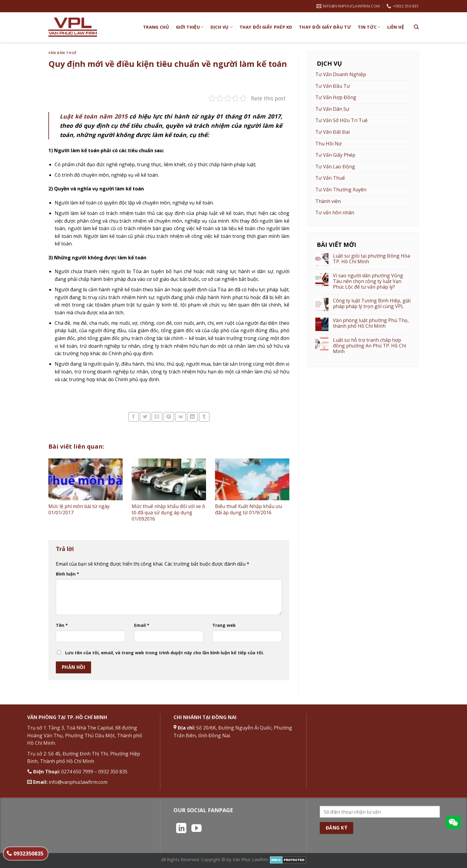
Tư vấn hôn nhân (335, 213)
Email (142, 625)
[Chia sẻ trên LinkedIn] (192, 417)
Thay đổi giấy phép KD (266, 27)
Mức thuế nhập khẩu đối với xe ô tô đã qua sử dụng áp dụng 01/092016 (168, 513)
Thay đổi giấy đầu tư (325, 27)
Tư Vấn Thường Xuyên (341, 190)
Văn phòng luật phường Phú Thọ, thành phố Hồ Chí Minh (371, 323)
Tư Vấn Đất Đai (332, 132)
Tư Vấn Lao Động (335, 167)
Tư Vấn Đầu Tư (333, 86)
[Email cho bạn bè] (157, 417)
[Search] (416, 27)
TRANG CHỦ (156, 27)
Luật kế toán (94, 116)
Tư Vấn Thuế (330, 178)
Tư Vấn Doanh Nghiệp (341, 74)
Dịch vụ (222, 27)
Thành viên (328, 201)
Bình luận (67, 574)
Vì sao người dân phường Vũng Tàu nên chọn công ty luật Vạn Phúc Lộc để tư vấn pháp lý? (368, 281)
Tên (62, 625)
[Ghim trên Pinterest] (169, 417)
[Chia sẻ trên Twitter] (145, 417)
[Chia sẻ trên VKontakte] (180, 417)
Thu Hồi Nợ (328, 144)
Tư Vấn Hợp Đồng (336, 97)
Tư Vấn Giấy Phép (335, 155)
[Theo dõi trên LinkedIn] (181, 829)
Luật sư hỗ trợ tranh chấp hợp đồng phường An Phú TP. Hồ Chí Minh (370, 346)
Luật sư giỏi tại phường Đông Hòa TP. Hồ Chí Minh (371, 259)
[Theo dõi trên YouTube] (196, 829)
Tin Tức (369, 27)
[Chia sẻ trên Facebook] (133, 417)
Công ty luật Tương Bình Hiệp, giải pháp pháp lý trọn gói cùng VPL (372, 304)
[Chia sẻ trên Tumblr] (204, 417)
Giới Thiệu (190, 27)
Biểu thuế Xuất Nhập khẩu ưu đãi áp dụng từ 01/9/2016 (248, 509)
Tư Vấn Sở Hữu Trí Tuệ (341, 120)
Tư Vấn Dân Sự (332, 109)
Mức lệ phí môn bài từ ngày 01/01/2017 (79, 509)
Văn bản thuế (62, 53)
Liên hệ (396, 27)
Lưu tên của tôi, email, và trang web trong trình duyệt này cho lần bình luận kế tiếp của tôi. (165, 653)
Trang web (224, 625)
